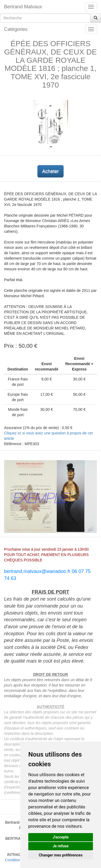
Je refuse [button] (60, 846)
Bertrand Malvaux (23, 7)
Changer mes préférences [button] (61, 855)
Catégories (16, 29)
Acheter (50, 171)
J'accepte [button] (61, 837)
